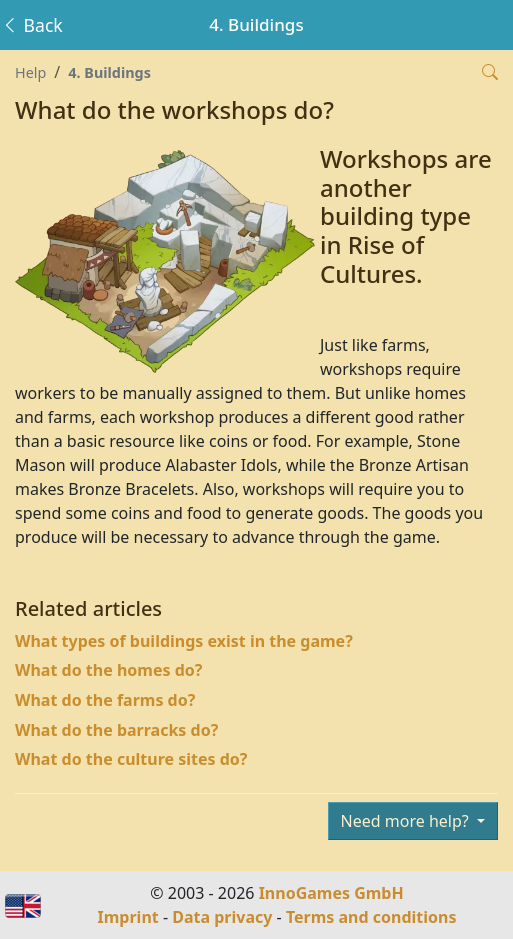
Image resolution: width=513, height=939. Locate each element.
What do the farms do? (105, 700)
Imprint (128, 917)
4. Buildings (109, 72)
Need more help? (407, 821)
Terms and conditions (371, 917)
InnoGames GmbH (331, 893)
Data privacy (222, 917)
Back (32, 25)
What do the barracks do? (116, 730)
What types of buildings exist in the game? (184, 641)
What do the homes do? (108, 670)
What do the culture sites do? (131, 759)
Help (30, 72)
